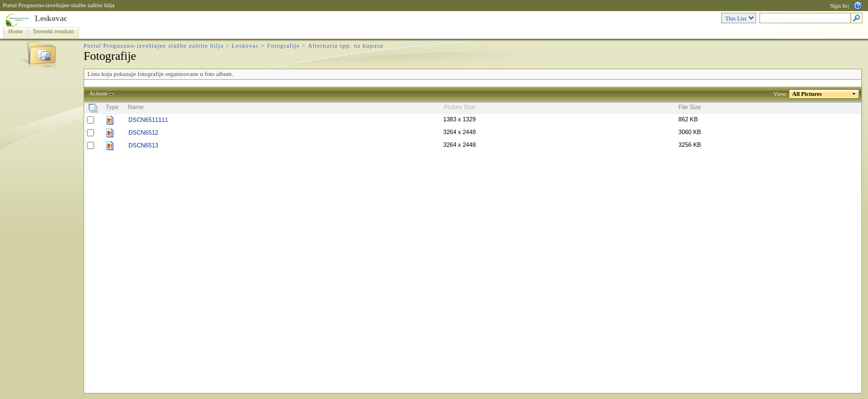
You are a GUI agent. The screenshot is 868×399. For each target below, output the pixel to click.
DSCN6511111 (148, 120)
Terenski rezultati (53, 31)
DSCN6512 (143, 132)
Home (15, 31)
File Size (690, 107)
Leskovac (51, 18)
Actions (99, 93)
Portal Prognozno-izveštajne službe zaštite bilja (59, 5)
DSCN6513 (143, 145)
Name (136, 107)
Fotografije (284, 46)
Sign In (838, 6)
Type (112, 107)
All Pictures (807, 94)
